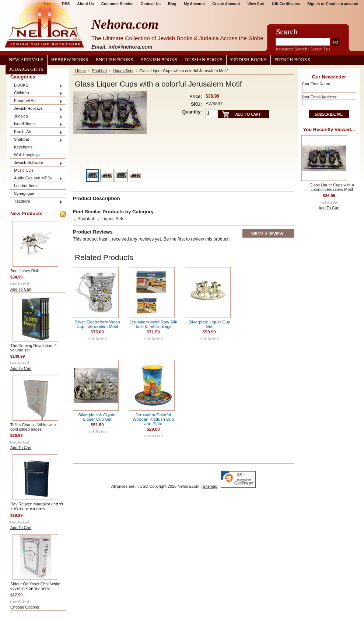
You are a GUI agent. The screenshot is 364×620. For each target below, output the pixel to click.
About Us (85, 4)
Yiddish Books (248, 60)
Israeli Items (36, 124)
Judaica (36, 117)
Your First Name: (316, 84)
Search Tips (320, 49)
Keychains (23, 147)
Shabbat (36, 140)
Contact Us (151, 4)
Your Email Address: (319, 97)
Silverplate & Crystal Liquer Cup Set (97, 417)
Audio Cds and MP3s (36, 178)
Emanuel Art (36, 101)
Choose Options (25, 607)
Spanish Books (159, 60)
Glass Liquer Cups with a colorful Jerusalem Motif (332, 187)
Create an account (342, 4)
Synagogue (24, 193)
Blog (172, 4)
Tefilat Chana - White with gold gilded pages (33, 427)
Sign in (314, 4)
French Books (292, 60)
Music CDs (24, 170)
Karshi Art (36, 132)
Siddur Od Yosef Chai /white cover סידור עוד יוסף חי (35, 586)
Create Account (226, 4)
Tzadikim (36, 202)
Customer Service (117, 4)
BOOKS (36, 86)
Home (80, 71)
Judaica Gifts (26, 69)
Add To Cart (21, 289)
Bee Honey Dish (25, 271)
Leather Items (26, 186)
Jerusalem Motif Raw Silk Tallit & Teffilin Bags (153, 324)
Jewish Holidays (36, 109)
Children (36, 93)
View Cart (256, 4)
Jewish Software (36, 163)
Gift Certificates (286, 4)
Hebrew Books (70, 60)
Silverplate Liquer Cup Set (209, 324)
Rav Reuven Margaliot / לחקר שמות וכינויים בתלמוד (37, 506)
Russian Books (204, 60)
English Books (114, 60)
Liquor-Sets (123, 71)
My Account (195, 4)
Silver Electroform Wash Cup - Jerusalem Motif (97, 324)
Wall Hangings (27, 155)
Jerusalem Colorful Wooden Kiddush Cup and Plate (153, 419)
